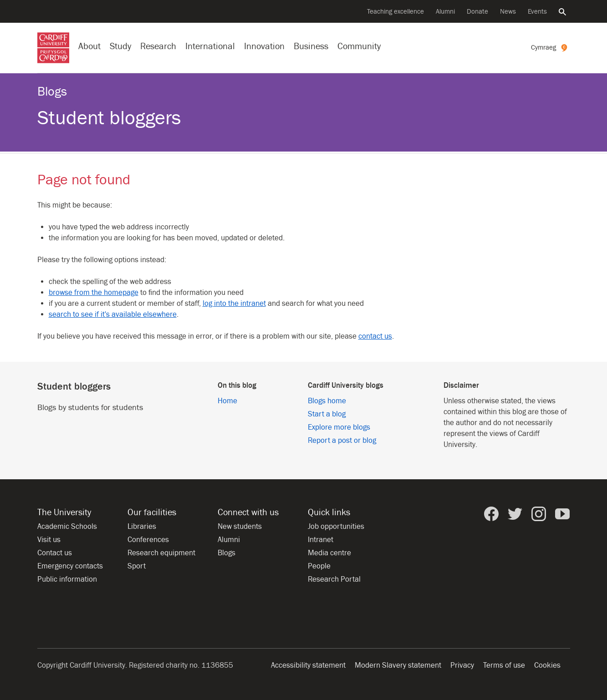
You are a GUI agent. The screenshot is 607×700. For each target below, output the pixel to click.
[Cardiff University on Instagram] (539, 514)
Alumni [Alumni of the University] (445, 12)
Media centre (329, 553)
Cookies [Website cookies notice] (547, 665)
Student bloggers (109, 118)
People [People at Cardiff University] (319, 566)
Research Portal (334, 579)
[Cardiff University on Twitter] (515, 514)
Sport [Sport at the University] (137, 566)
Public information (67, 579)
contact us (375, 336)
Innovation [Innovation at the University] (264, 46)
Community (359, 46)
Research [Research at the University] (158, 46)
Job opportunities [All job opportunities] (336, 527)
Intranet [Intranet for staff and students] (321, 540)
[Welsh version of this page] (551, 48)
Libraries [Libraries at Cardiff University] (142, 527)
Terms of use (504, 665)
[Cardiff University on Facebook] (491, 514)
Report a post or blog (342, 441)
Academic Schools (67, 527)
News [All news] (508, 12)
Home (227, 401)
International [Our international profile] (210, 46)
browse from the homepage (94, 293)
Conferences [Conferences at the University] (148, 540)
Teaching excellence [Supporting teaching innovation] (395, 12)
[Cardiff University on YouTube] (562, 514)
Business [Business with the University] (311, 46)
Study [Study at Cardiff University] (120, 46)
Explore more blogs (339, 427)
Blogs (52, 92)
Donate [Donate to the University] (477, 12)
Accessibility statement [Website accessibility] (308, 665)
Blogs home (327, 401)
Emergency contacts (70, 566)
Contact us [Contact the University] (55, 553)
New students (240, 527)
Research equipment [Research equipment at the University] (161, 553)
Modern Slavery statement (398, 665)
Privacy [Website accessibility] (462, 665)
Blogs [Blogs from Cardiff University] (227, 553)
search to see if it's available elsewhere (113, 314)
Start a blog (327, 414)
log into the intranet (234, 304)
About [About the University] (89, 46)
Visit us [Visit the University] (49, 540)
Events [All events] (537, 12)
